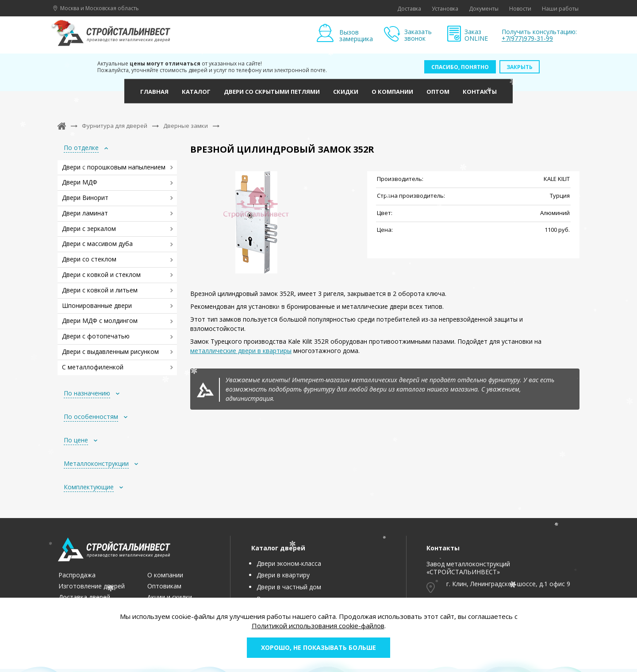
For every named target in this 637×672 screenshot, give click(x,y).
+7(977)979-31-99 (527, 38)
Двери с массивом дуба (97, 244)
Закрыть (520, 67)
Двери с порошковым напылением (114, 167)
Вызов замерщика (356, 35)
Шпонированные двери (97, 305)
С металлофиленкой (93, 367)
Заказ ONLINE (476, 35)
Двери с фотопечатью (96, 336)
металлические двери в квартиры (241, 351)
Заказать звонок (418, 35)
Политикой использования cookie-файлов (318, 626)
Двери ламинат (85, 213)
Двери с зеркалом (89, 228)
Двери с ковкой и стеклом (101, 275)
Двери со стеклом (89, 259)
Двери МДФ (80, 182)
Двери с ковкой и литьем (100, 290)
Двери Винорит (85, 198)
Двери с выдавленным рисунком (110, 351)
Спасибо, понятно (460, 67)
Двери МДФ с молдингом (100, 321)
